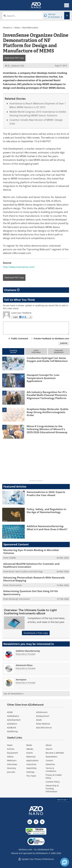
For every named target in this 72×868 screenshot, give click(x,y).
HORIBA (12, 558)
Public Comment (20, 338)
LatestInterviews (36, 351)
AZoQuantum (43, 716)
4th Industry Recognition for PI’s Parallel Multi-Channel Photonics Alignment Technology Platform (47, 395)
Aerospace (21, 680)
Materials (31, 757)
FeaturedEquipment (59, 351)
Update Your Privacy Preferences (36, 859)
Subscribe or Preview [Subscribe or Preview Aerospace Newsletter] (25, 683)
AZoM (10, 712)
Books (29, 745)
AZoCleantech (14, 720)
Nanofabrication (30, 28)
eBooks (30, 749)
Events (30, 753)
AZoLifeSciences (44, 728)
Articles (11, 749)
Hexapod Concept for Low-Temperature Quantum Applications (43, 378)
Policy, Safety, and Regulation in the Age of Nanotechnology (46, 511)
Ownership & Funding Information (52, 788)
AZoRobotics (13, 716)
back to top (63, 800)
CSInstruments (15, 585)
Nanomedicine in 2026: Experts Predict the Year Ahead (46, 494)
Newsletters (52, 757)
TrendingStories (13, 351)
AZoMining (12, 731)
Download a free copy (36, 633)
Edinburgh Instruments (19, 599)
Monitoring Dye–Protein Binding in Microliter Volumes (31, 552)
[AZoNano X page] (42, 822)
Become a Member (55, 753)
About (49, 745)
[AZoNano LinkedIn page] (30, 822)
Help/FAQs (32, 768)
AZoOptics (12, 724)
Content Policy (53, 782)
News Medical (43, 724)
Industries (31, 764)
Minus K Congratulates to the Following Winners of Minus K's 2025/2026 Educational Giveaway (47, 429)
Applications (32, 760)
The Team (31, 776)
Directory (12, 768)
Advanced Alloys (24, 665)
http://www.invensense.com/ (19, 267)
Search (49, 749)
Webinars (12, 760)
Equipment (13, 753)
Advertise (50, 764)
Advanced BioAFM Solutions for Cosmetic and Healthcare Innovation (31, 565)
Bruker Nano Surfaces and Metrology (26, 571)
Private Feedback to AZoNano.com (51, 338)
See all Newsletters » (14, 694)
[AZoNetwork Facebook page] (36, 822)
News (17, 28)
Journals (11, 772)
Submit (64, 343)
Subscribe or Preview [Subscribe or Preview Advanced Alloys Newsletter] (25, 668)
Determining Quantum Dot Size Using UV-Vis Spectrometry (31, 593)
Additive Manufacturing (28, 651)
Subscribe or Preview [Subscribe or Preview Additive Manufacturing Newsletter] (25, 654)
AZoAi (39, 720)
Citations (12, 290)
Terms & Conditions (51, 770)
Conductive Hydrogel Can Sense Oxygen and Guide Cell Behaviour (47, 359)
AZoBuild (11, 728)
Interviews (12, 764)
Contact (49, 760)
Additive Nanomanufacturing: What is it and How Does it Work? (47, 528)
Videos (10, 757)
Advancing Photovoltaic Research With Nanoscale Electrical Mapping (34, 579)
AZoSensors (42, 712)
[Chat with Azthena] (65, 862)
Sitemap (30, 772)
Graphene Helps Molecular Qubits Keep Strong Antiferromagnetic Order (47, 412)
